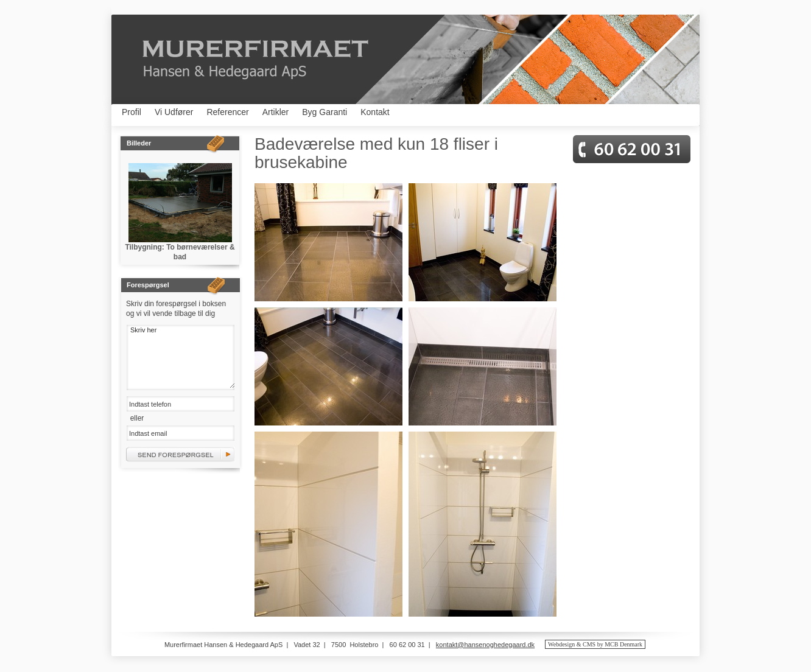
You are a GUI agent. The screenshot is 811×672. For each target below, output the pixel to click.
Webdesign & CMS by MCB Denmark (595, 644)
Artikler (276, 112)
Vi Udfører (174, 112)
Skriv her (181, 356)
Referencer (227, 112)
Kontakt (375, 112)
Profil (132, 112)
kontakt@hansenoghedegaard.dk (485, 645)
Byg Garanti (325, 112)
